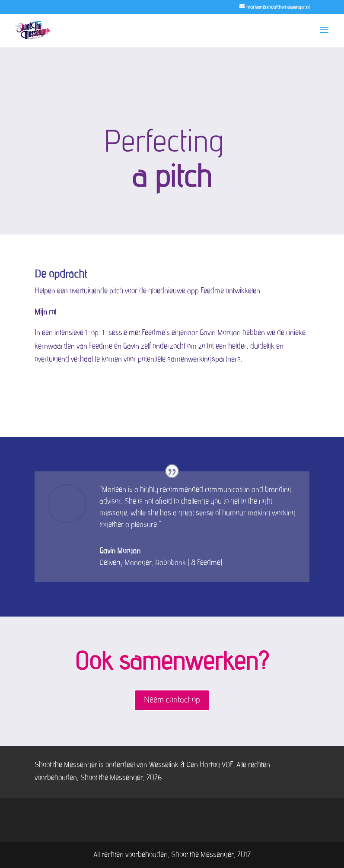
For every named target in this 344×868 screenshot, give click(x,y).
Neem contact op (172, 700)
